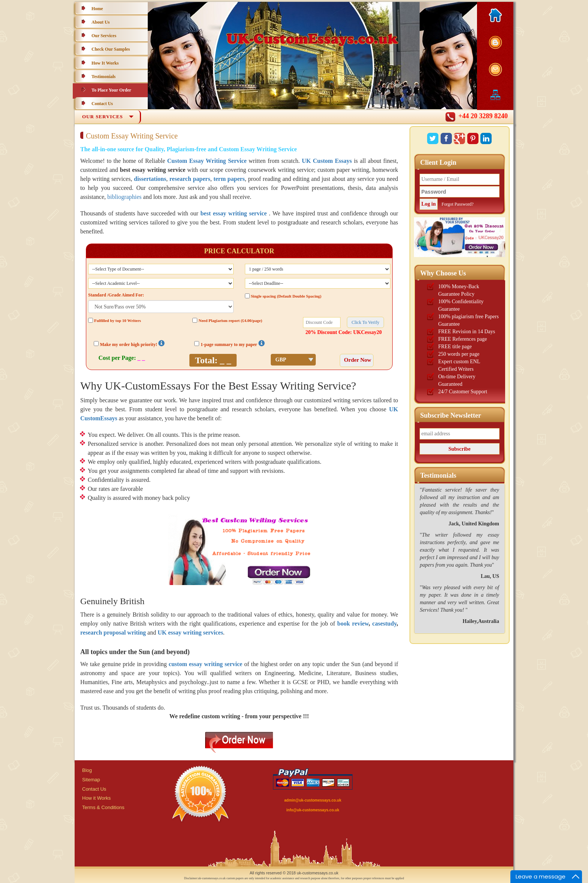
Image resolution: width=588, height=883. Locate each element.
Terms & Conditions (103, 807)
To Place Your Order (111, 90)
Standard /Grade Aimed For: (116, 295)
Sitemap (91, 780)
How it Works (96, 798)
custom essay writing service (205, 664)
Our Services (104, 36)
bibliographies (124, 197)
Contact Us (102, 104)
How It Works (105, 63)
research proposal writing (113, 633)
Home (97, 9)
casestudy (385, 624)
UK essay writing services (190, 633)
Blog (87, 770)
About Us (100, 22)
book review (353, 624)
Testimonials (103, 77)
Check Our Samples (111, 49)
